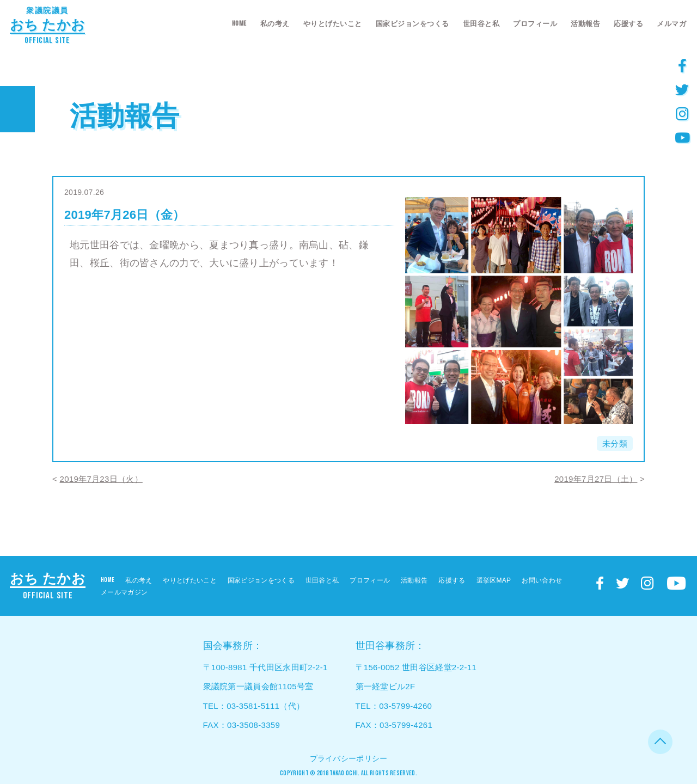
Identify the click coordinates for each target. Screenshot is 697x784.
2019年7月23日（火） (101, 479)
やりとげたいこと (333, 24)
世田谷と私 (481, 24)
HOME (239, 23)
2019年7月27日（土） (596, 479)
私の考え (275, 24)
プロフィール (535, 24)
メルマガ (671, 24)
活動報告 (585, 24)
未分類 (615, 443)
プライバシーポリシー (349, 758)
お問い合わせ (542, 580)
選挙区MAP (494, 580)
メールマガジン (124, 592)
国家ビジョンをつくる (412, 24)
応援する (628, 24)
